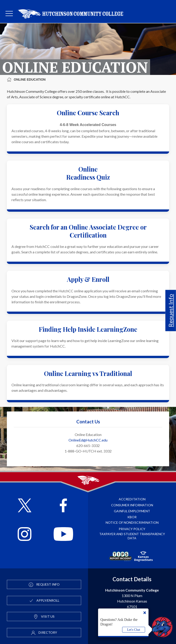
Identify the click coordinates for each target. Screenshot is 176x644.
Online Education (26, 79)
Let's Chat (134, 630)
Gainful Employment (132, 511)
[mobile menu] (9, 14)
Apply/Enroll (44, 601)
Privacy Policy (132, 529)
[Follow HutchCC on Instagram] (25, 535)
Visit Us (44, 617)
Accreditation (132, 499)
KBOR (132, 517)
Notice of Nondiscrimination (132, 522)
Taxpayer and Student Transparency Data (132, 536)
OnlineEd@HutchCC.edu (88, 440)
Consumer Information (132, 505)
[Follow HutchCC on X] (25, 506)
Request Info (171, 310)
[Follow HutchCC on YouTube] (63, 535)
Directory (44, 633)
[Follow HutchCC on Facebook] (63, 506)
